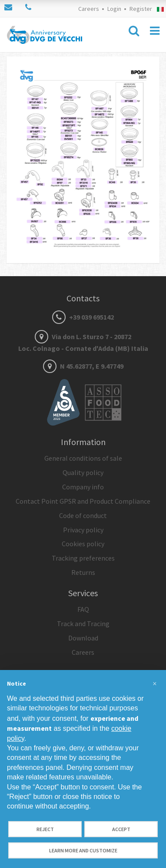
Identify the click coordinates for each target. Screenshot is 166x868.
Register (141, 9)
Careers (89, 9)
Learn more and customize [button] (83, 850)
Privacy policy (83, 530)
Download (83, 638)
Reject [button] (45, 829)
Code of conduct (83, 515)
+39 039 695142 (83, 317)
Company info (83, 487)
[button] (155, 684)
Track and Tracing (83, 624)
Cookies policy (83, 544)
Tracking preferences (83, 558)
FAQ (83, 609)
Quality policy (83, 472)
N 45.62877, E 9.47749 (83, 366)
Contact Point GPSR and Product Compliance (83, 501)
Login (114, 9)
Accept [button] (121, 829)
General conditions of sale (83, 458)
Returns (83, 572)
